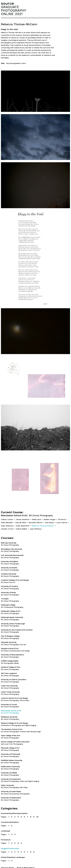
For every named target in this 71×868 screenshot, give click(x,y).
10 (37, 817)
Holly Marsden (7, 523)
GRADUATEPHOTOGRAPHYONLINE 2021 (13, 10)
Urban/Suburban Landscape (13, 857)
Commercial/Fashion (10, 822)
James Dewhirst (22, 519)
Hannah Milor (21, 523)
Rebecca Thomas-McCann (43, 526)
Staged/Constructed (10, 848)
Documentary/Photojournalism (14, 813)
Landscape (6, 831)
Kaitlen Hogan (50, 519)
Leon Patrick (62, 523)
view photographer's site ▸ (16, 63)
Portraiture (6, 840)
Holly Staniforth (23, 526)
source (7, 3)
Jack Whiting (35, 529)
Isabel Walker (22, 529)
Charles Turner (7, 529)
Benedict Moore (36, 523)
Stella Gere (37, 519)
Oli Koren (62, 519)
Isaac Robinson (7, 526)
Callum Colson (7, 519)
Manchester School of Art (27, 515)
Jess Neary (49, 523)
